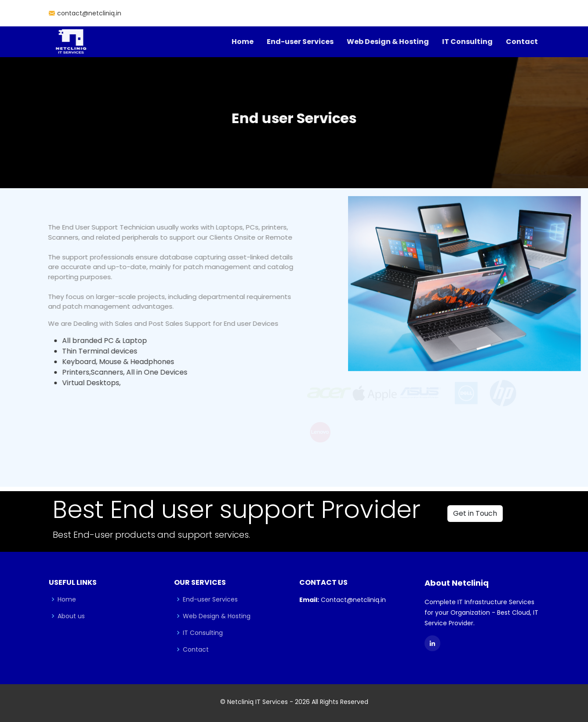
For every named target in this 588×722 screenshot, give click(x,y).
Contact (522, 42)
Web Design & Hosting (388, 42)
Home (243, 42)
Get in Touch (475, 513)
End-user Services (300, 42)
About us (71, 616)
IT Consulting (467, 42)
